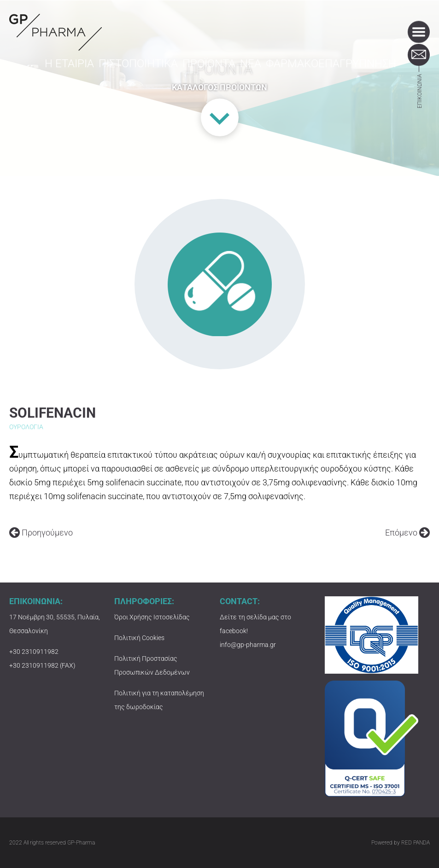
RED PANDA (416, 843)
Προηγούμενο (41, 533)
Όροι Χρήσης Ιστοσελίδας (152, 617)
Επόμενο (407, 533)
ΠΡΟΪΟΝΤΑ (215, 70)
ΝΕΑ (260, 70)
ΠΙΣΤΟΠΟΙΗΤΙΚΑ (146, 70)
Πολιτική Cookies (139, 638)
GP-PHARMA (56, 32)
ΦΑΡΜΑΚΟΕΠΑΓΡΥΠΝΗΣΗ (337, 70)
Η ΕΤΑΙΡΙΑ (78, 70)
